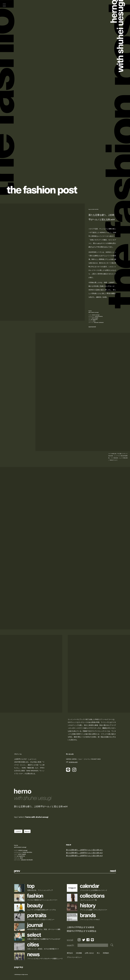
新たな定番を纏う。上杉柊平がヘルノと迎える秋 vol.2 (84, 853)
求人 (98, 953)
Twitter (84, 940)
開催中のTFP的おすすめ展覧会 (82, 931)
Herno (27, 831)
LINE (92, 940)
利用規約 (106, 953)
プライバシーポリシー (74, 957)
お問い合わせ (89, 953)
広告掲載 (79, 953)
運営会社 (70, 953)
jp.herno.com (73, 762)
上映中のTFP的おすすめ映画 (81, 927)
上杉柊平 (18, 831)
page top (19, 967)
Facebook (88, 940)
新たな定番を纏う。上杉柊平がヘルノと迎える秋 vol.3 (84, 856)
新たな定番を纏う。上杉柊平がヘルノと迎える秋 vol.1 (84, 850)
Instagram (79, 940)
